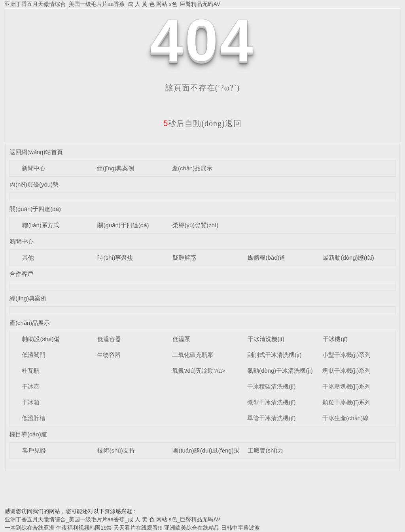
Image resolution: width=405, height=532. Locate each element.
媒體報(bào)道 (266, 258)
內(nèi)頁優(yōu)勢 (34, 184)
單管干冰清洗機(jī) (272, 418)
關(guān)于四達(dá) (35, 209)
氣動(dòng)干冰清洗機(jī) (280, 371)
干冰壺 (31, 386)
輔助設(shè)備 (41, 339)
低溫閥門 (34, 355)
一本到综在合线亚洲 (30, 528)
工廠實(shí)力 (265, 450)
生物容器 (109, 355)
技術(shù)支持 (116, 450)
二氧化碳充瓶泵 (193, 355)
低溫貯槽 (34, 418)
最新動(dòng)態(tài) (348, 258)
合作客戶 (21, 274)
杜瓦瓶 (31, 371)
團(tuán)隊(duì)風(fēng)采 (206, 450)
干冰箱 (31, 402)
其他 (28, 258)
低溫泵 (181, 339)
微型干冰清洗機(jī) (272, 402)
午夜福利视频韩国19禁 (84, 528)
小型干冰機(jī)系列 (347, 355)
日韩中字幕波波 (240, 528)
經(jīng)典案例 (115, 168)
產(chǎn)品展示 (192, 168)
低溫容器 (109, 339)
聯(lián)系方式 (41, 225)
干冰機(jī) (335, 339)
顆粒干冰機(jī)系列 (347, 402)
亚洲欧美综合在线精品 (192, 528)
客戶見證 (34, 450)
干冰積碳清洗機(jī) (272, 386)
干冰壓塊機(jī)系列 (347, 386)
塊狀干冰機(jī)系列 (347, 371)
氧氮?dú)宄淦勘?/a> (199, 371)
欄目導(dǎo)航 (28, 434)
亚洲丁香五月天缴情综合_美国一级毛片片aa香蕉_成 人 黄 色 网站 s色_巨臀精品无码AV (113, 4)
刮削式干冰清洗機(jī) (274, 355)
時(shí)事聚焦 (115, 258)
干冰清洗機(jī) (266, 339)
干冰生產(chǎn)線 (345, 418)
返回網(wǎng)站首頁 (36, 152)
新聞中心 (34, 168)
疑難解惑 (184, 258)
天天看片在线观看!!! (138, 528)
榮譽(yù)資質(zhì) (195, 225)
